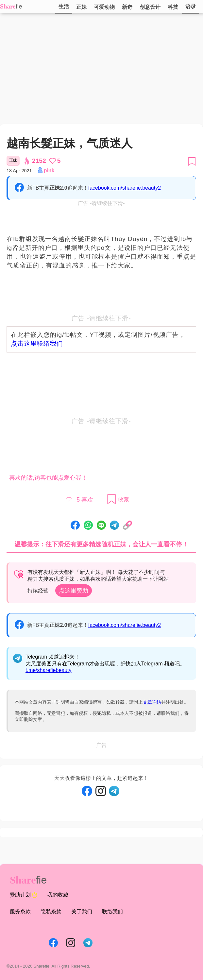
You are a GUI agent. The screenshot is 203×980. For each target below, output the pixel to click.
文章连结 (152, 702)
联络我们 (112, 911)
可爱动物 (104, 7)
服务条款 (20, 911)
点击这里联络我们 (37, 344)
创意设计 (150, 7)
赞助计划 (24, 895)
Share (8, 6)
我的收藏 (58, 895)
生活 (64, 6)
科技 (173, 7)
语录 (191, 6)
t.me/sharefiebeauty (49, 670)
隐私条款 (51, 911)
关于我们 (82, 911)
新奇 (127, 7)
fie (19, 6)
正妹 (81, 7)
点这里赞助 (74, 591)
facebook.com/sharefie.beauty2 (125, 188)
